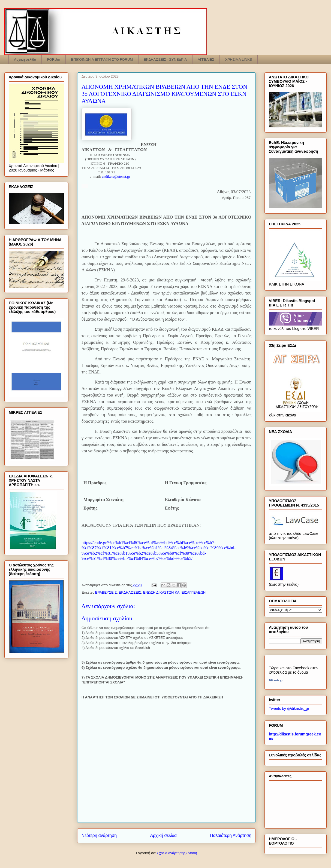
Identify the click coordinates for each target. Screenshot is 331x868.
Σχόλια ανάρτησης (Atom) (177, 853)
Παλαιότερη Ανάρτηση (231, 835)
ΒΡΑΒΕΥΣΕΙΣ (106, 592)
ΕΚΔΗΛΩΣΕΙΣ (130, 592)
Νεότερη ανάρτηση (99, 835)
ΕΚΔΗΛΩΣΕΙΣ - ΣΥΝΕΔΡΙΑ (165, 59)
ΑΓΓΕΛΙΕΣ (206, 59)
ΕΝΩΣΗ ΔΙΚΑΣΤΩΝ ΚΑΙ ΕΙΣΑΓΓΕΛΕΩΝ (174, 592)
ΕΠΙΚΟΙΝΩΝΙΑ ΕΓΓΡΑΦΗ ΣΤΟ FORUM (102, 59)
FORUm (54, 59)
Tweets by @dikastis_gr (289, 708)
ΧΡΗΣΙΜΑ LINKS (239, 59)
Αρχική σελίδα (25, 59)
